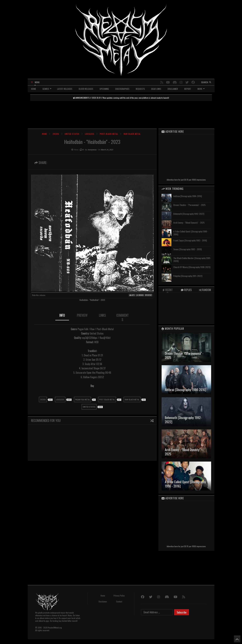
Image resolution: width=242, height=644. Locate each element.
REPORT (188, 89)
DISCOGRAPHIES (122, 89)
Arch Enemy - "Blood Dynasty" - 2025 (189, 223)
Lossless (90, 134)
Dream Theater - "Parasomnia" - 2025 (189, 205)
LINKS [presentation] (102, 315)
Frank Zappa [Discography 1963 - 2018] (190, 240)
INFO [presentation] (62, 315)
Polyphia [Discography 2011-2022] (188, 276)
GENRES (47, 89)
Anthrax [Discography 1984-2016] (188, 196)
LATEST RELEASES (65, 89)
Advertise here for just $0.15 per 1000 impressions (186, 180)
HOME (34, 89)
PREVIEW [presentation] (82, 315)
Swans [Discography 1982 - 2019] (187, 249)
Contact (119, 602)
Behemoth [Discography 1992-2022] (189, 214)
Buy (92, 386)
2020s (56, 134)
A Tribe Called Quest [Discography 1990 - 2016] (191, 233)
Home (44, 134)
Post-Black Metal (109, 134)
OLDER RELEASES (86, 89)
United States (72, 134)
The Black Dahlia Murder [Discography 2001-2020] (192, 259)
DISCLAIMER (173, 89)
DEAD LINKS (156, 89)
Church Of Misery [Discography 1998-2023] (192, 267)
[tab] (62, 318)
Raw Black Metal (132, 134)
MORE (201, 89)
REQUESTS (140, 89)
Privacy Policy (119, 596)
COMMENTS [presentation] (122, 317)
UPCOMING (104, 89)
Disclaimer (103, 602)
